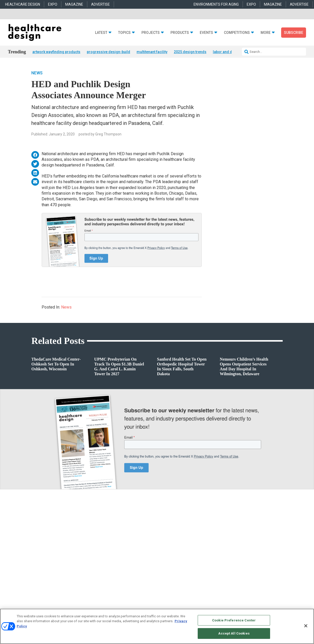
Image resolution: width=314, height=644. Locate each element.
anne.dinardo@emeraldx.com (242, 551)
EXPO (53, 4)
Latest (101, 33)
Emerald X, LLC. (245, 605)
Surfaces (163, 566)
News (37, 73)
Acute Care (99, 541)
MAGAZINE (74, 4)
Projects (151, 33)
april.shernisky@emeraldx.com (244, 562)
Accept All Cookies (234, 633)
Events (206, 33)
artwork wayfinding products (56, 52)
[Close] (306, 626)
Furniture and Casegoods (174, 560)
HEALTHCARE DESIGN (23, 4)
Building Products (169, 547)
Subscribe (294, 33)
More (266, 33)
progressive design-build (108, 52)
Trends (30, 554)
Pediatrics (98, 573)
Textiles (162, 573)
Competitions (237, 33)
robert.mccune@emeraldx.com (243, 574)
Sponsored (33, 560)
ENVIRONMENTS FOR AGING (216, 4)
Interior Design (101, 560)
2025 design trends (190, 52)
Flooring (163, 554)
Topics (124, 33)
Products (180, 33)
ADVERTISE (101, 4)
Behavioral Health (103, 554)
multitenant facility (152, 52)
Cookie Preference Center (234, 620)
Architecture (99, 547)
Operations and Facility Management (116, 566)
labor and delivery (228, 52)
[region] (157, 626)
